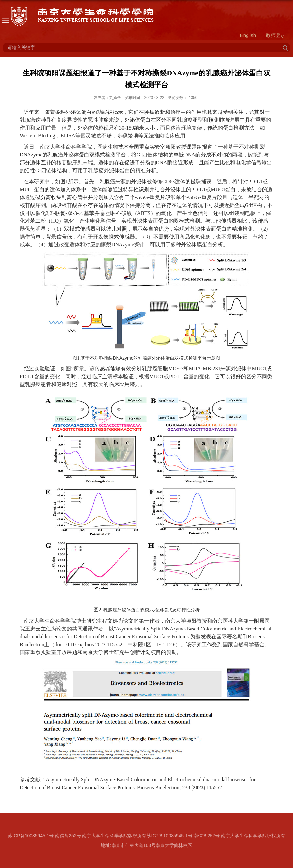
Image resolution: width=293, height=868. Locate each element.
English (248, 35)
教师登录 (276, 35)
